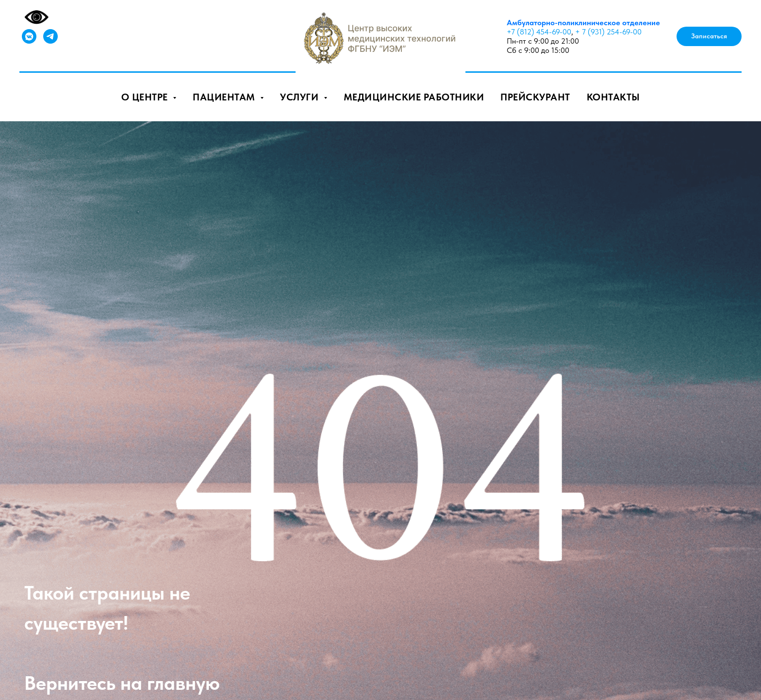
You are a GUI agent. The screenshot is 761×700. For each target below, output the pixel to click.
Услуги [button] (301, 97)
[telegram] (50, 36)
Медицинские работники (414, 97)
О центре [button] (146, 97)
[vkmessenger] (29, 36)
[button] (709, 36)
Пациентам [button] (225, 97)
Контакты (613, 97)
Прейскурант (535, 97)
